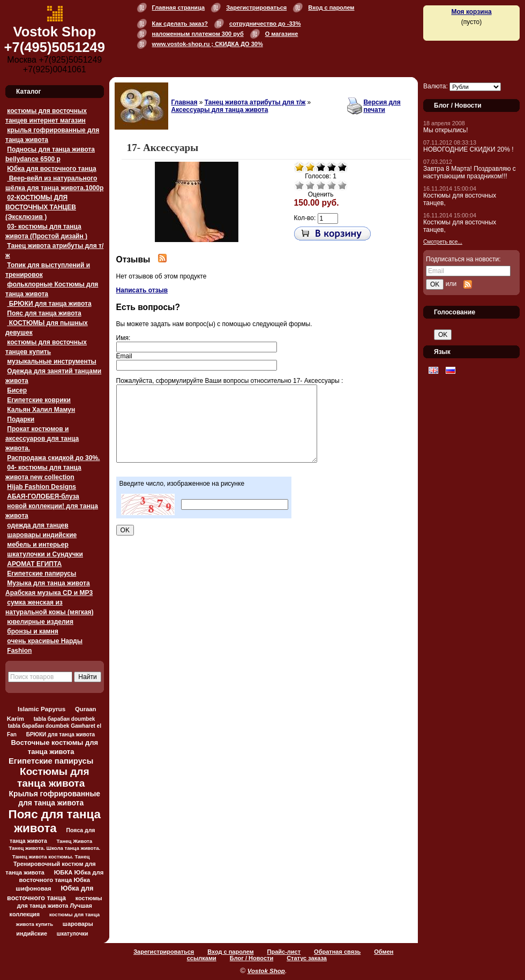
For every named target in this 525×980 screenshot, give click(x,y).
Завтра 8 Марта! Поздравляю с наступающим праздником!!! (470, 172)
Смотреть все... (443, 242)
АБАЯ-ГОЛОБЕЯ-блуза (43, 496)
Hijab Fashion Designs (42, 487)
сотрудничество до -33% (265, 24)
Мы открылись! (446, 130)
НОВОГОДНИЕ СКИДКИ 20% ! (468, 149)
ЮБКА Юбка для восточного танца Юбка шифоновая (59, 880)
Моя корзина (471, 12)
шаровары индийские (42, 535)
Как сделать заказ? (180, 24)
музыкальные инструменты (51, 361)
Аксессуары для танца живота (220, 110)
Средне (321, 185)
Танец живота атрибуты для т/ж (255, 102)
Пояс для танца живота (44, 313)
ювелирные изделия (40, 622)
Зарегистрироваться (256, 7)
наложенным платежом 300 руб (198, 34)
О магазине (282, 34)
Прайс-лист (284, 952)
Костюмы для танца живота (53, 777)
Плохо (310, 185)
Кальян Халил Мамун (41, 410)
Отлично (342, 185)
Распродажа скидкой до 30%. (53, 458)
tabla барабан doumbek (65, 719)
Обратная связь (337, 952)
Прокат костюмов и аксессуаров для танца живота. (42, 439)
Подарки (21, 419)
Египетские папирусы (42, 574)
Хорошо (332, 185)
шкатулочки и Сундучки (45, 554)
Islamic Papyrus (42, 709)
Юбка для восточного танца (51, 169)
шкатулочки (73, 934)
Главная (185, 102)
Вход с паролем (331, 7)
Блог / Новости (252, 958)
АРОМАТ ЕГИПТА (34, 564)
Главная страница (179, 7)
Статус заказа (307, 958)
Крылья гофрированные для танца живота (55, 798)
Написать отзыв (142, 290)
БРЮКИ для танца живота (49, 304)
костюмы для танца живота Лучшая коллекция (56, 906)
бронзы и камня (32, 631)
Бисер (17, 390)
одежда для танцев (37, 525)
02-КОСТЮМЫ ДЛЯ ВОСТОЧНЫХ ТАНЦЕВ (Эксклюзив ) (41, 207)
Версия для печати (382, 106)
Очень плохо (299, 185)
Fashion (19, 651)
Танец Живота (74, 841)
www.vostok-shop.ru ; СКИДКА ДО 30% (208, 44)
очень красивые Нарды (45, 641)
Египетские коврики (39, 400)
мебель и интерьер (37, 545)
